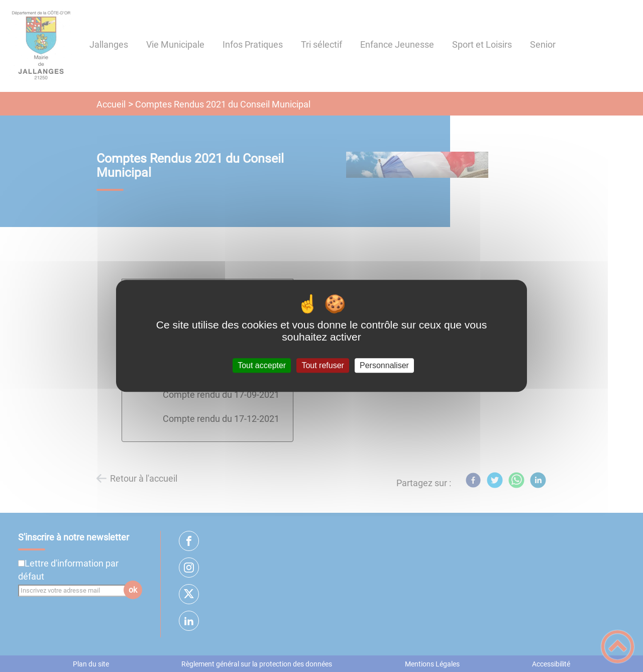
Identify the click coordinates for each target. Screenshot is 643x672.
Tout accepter (262, 365)
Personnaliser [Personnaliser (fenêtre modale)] (384, 365)
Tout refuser (323, 365)
